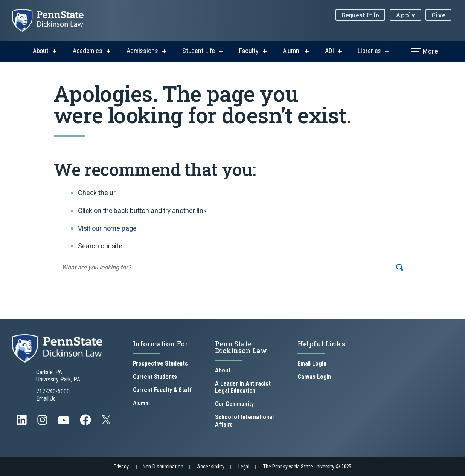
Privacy (121, 467)
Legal (244, 467)
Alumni (292, 51)
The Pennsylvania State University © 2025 (307, 467)
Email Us (46, 399)
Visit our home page (107, 228)
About (41, 51)
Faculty (249, 51)
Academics (88, 51)
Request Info (361, 15)
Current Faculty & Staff (162, 390)
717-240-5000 (53, 391)
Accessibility (210, 467)
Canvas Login (314, 377)
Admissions (142, 51)
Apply (405, 15)
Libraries (369, 51)
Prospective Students (161, 364)
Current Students (155, 377)
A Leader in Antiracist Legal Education (243, 387)
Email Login (312, 364)
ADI (329, 51)
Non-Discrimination (163, 467)
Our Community (234, 404)
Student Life (199, 51)
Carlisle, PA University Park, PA (58, 376)
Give (438, 15)
